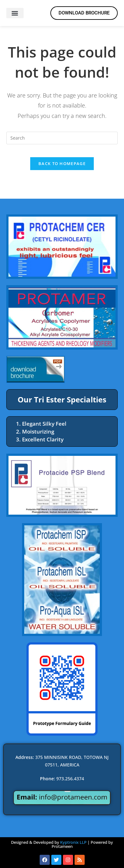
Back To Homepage (62, 163)
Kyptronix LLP (73, 842)
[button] (15, 13)
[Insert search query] (62, 138)
